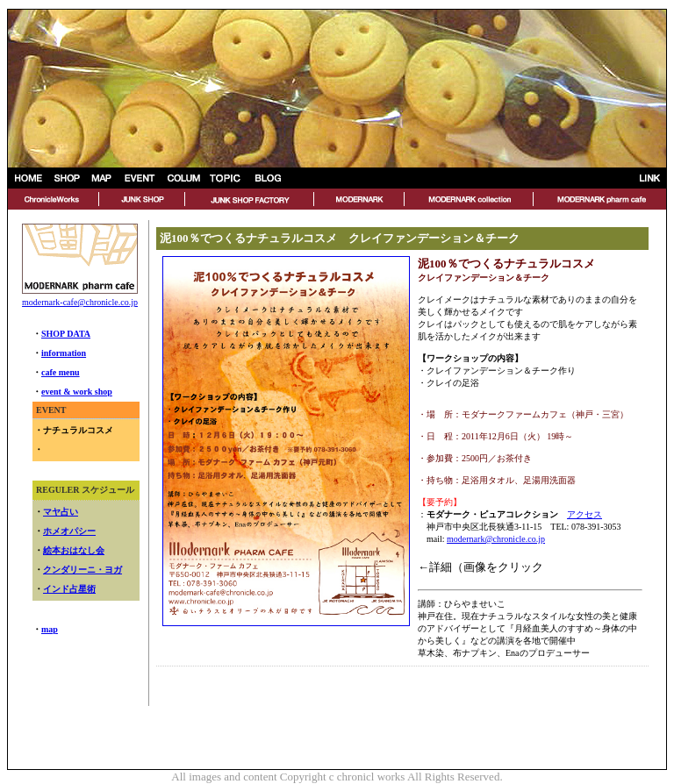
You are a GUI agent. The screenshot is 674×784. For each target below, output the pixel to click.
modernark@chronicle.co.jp (496, 539)
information (64, 353)
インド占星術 (69, 589)
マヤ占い (61, 512)
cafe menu (61, 372)
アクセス (584, 514)
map (50, 629)
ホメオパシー (69, 531)
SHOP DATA (66, 334)
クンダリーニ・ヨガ (82, 570)
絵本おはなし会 (74, 550)
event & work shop (77, 392)
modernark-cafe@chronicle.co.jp (80, 302)
